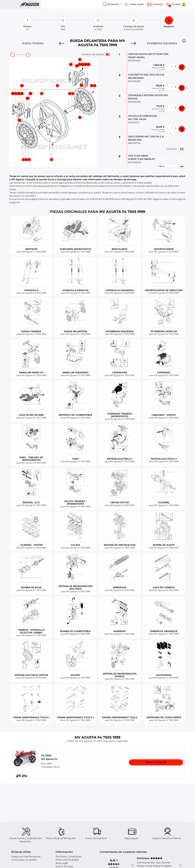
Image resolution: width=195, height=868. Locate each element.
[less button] (168, 66)
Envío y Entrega (64, 866)
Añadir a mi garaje (156, 762)
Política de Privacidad (67, 860)
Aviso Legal (62, 863)
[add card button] (182, 67)
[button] (184, 41)
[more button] (176, 66)
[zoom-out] (13, 55)
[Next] (133, 43)
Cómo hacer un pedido (24, 860)
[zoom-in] (28, 55)
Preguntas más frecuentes (26, 857)
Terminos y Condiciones (69, 857)
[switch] (108, 54)
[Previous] (62, 43)
